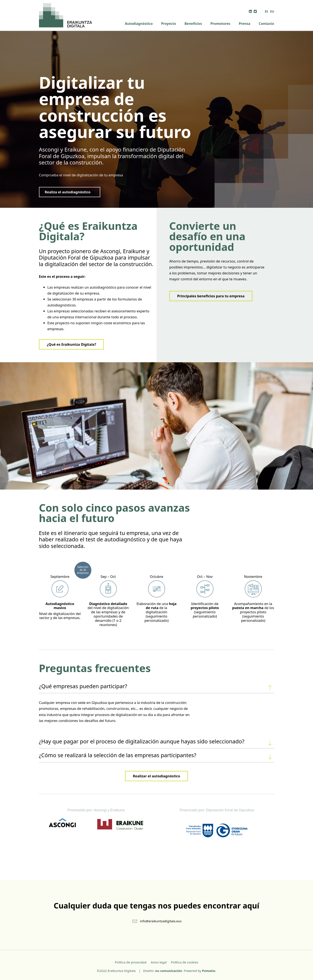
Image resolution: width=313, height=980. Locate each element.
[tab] (157, 686)
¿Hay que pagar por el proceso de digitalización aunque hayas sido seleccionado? (157, 742)
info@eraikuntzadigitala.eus (161, 921)
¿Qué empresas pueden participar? (157, 687)
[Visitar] (251, 11)
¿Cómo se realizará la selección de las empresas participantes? (157, 756)
